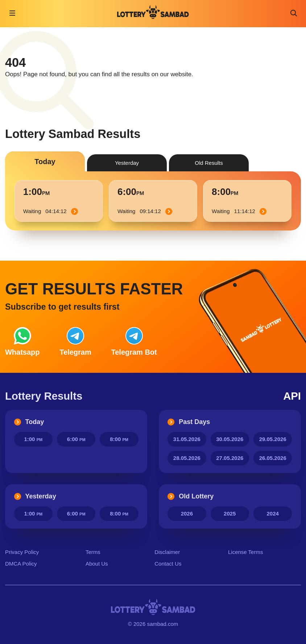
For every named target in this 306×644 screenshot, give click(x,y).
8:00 (119, 439)
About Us (97, 564)
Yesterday (35, 496)
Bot (134, 342)
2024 (273, 513)
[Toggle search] (294, 13)
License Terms (245, 552)
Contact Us (168, 564)
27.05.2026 (230, 458)
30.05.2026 (230, 439)
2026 (187, 513)
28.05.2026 (187, 458)
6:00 (76, 439)
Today (29, 422)
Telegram (75, 342)
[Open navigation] (12, 13)
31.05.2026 (187, 439)
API (292, 396)
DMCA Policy (21, 564)
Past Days (189, 422)
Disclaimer (167, 552)
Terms (93, 552)
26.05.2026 (273, 458)
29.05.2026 (273, 439)
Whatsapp (22, 342)
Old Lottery (191, 496)
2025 (230, 513)
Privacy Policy (22, 552)
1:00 (33, 439)
